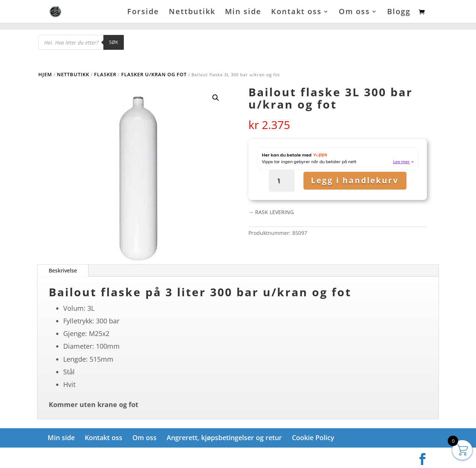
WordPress (136, 457)
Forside (143, 13)
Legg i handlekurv (355, 180)
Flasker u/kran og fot (154, 74)
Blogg (399, 13)
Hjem (45, 74)
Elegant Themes (85, 457)
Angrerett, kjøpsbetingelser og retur (224, 438)
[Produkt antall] (284, 181)
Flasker (105, 74)
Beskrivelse (63, 270)
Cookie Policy (313, 438)
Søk (114, 42)
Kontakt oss (296, 13)
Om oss (354, 13)
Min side (243, 13)
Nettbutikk (192, 13)
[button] (216, 98)
